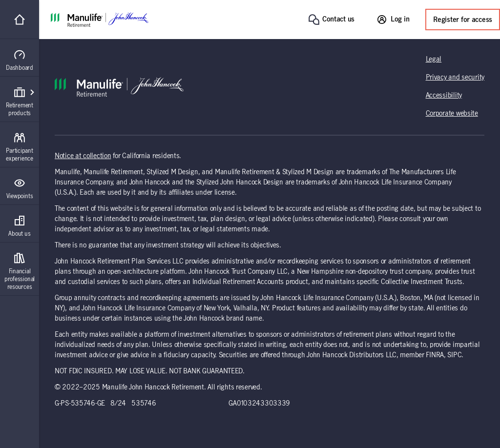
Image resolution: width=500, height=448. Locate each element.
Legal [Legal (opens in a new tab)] (434, 60)
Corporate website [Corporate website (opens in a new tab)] (452, 114)
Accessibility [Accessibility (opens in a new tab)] (444, 96)
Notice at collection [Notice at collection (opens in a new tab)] (83, 156)
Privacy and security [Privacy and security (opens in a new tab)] (455, 78)
